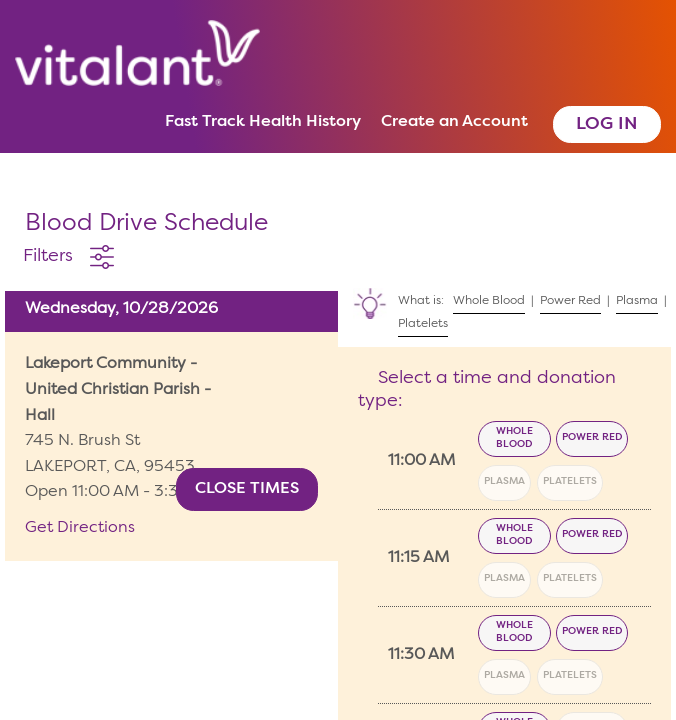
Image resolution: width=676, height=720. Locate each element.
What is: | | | (506, 308)
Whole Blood (514, 437)
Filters (48, 256)
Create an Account (454, 122)
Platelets (570, 481)
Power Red (592, 437)
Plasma (504, 481)
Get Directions (80, 528)
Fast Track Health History (263, 122)
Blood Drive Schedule (146, 224)
